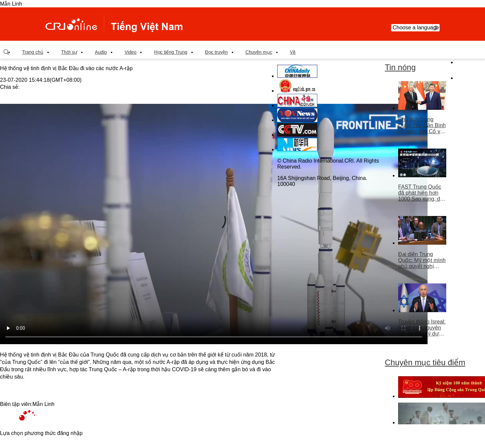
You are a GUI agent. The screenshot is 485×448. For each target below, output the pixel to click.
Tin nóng (400, 67)
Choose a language (415, 28)
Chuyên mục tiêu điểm (425, 362)
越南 (114, 24)
